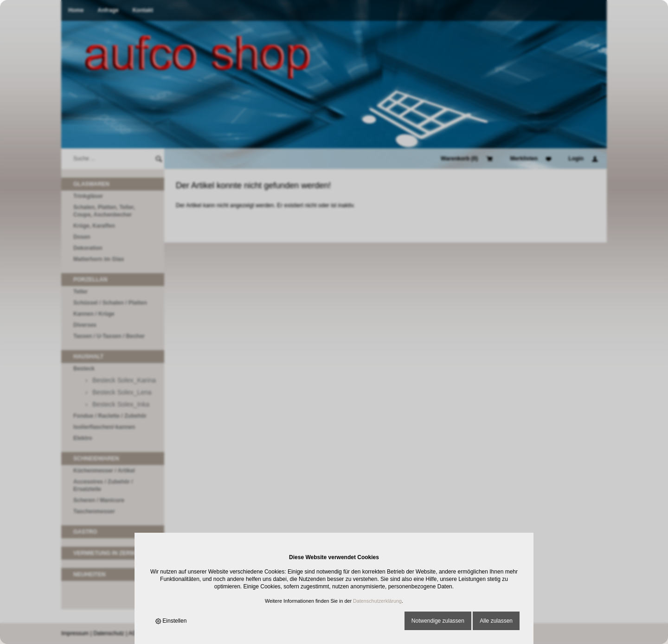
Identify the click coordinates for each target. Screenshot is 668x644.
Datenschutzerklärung (377, 601)
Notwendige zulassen (438, 621)
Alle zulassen (496, 621)
